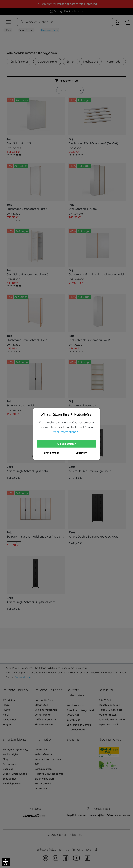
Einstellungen (52, 453)
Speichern (81, 453)
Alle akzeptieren (67, 444)
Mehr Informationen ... (66, 432)
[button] (6, 862)
